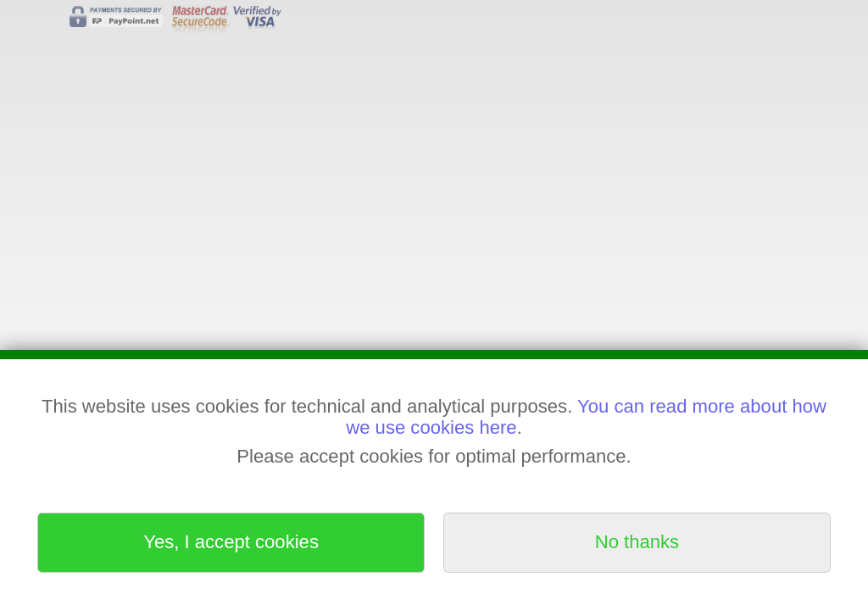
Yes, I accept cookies (231, 542)
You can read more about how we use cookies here (586, 416)
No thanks (637, 542)
